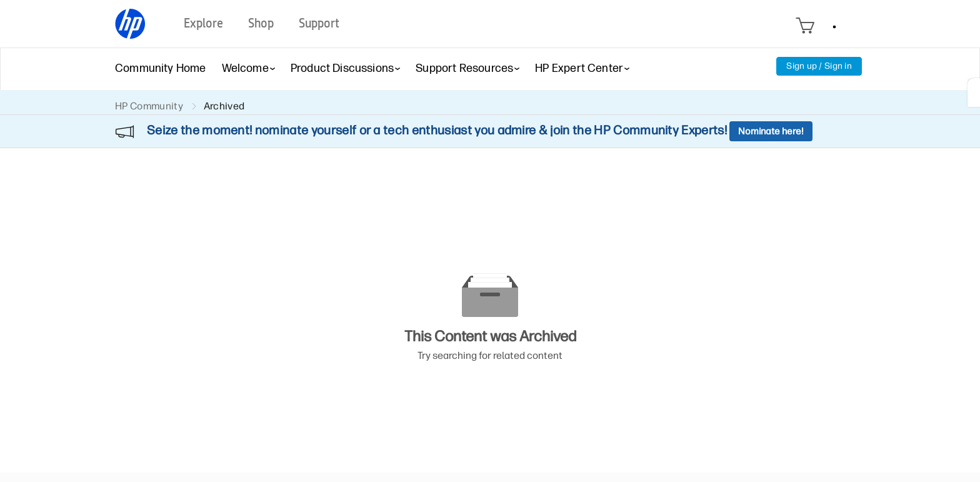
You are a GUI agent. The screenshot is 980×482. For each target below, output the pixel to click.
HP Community (149, 106)
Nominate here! (771, 131)
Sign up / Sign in (819, 66)
